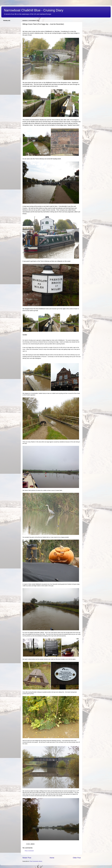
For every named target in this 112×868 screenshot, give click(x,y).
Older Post (77, 858)
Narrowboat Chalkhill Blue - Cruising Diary (34, 10)
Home (52, 858)
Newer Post (27, 858)
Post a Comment (29, 851)
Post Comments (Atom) (36, 861)
